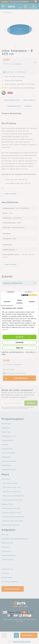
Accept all (20, 337)
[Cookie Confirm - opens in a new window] (29, 295)
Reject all (19, 348)
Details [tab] (32, 302)
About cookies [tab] (19, 302)
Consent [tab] (7, 302)
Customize (20, 342)
